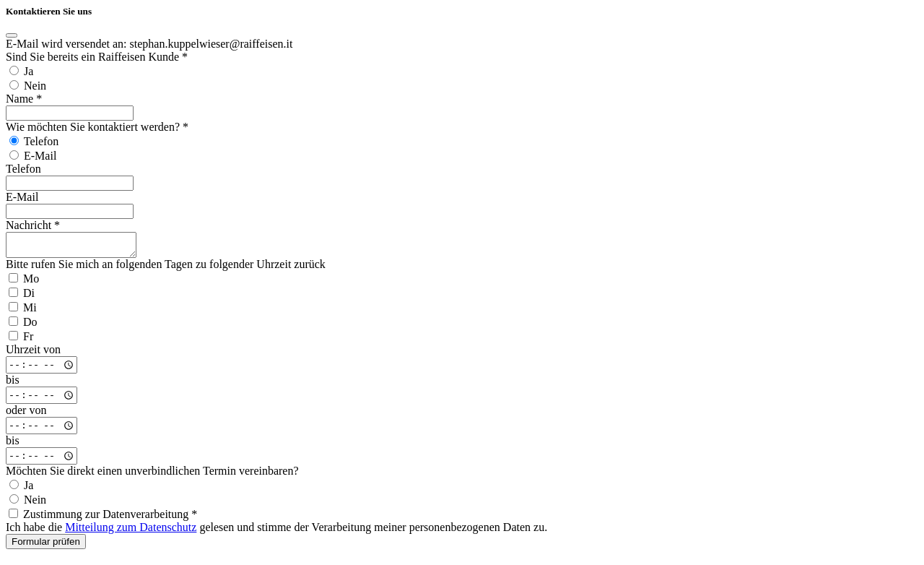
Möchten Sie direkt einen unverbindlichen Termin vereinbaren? (152, 475)
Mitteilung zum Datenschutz (131, 531)
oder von (26, 414)
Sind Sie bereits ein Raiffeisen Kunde (97, 57)
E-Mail (22, 197)
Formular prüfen (46, 546)
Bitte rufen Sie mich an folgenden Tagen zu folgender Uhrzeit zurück (166, 268)
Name (24, 99)
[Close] (12, 35)
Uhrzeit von (33, 354)
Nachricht (33, 225)
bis (13, 384)
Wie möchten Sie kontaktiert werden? (97, 127)
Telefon (23, 169)
